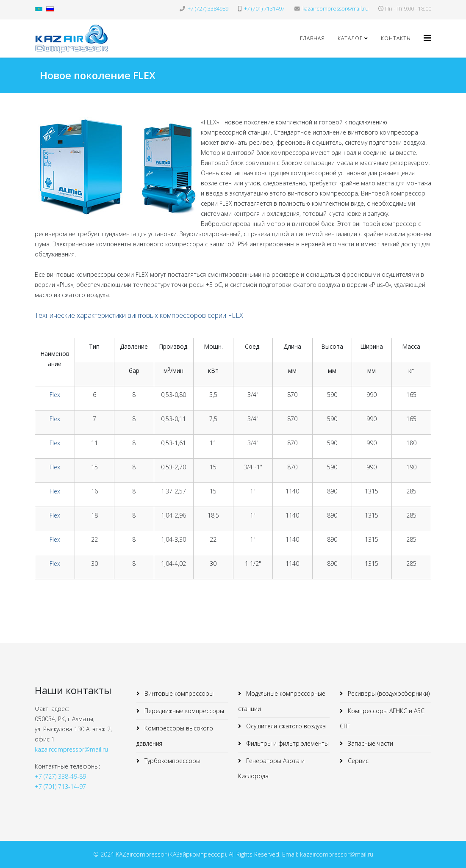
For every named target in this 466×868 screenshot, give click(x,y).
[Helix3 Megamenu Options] (427, 38)
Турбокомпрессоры (172, 761)
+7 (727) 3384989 (208, 9)
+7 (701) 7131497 (264, 9)
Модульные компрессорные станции (282, 701)
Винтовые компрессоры (178, 693)
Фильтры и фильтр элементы (287, 743)
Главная (312, 38)
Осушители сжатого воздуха (285, 726)
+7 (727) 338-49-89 (60, 776)
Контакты (396, 38)
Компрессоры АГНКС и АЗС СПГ (382, 718)
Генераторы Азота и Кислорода (271, 768)
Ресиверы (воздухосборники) (388, 693)
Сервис (357, 761)
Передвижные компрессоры (183, 711)
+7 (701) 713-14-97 (60, 787)
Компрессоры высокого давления (175, 736)
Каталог (350, 38)
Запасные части (370, 743)
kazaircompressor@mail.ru (336, 9)
